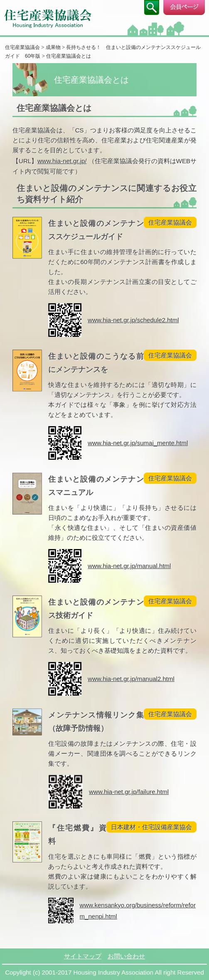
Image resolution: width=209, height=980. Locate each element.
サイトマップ (83, 956)
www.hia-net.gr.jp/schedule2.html (133, 320)
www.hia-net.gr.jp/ (62, 161)
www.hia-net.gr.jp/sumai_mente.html (138, 443)
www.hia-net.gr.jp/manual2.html (131, 679)
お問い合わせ (126, 956)
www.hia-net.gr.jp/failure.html (129, 792)
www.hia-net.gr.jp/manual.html (129, 566)
